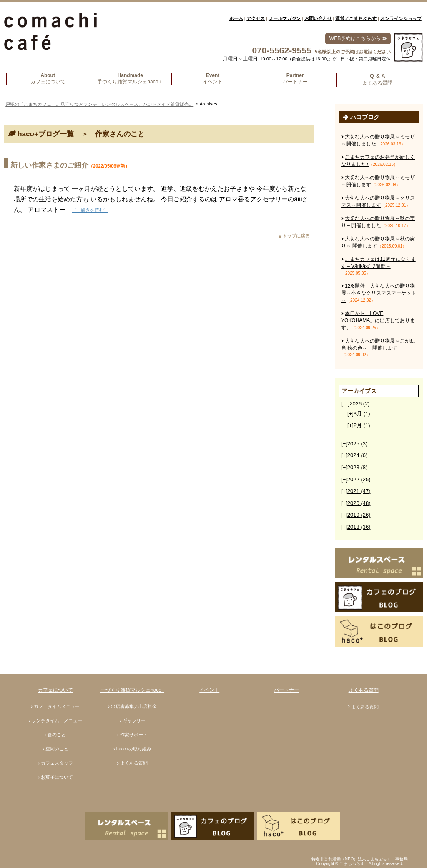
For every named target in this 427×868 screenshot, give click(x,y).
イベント (209, 690)
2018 (359, 527)
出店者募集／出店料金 (134, 706)
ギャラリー (134, 720)
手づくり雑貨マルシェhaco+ (132, 690)
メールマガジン (285, 18)
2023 (357, 467)
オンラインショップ (401, 18)
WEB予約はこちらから (358, 38)
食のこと (57, 735)
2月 (362, 425)
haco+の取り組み (134, 749)
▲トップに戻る (294, 236)
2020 (359, 503)
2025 (357, 444)
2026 (359, 404)
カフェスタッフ (57, 763)
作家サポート (134, 735)
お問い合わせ (318, 18)
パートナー (286, 690)
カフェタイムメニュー (57, 706)
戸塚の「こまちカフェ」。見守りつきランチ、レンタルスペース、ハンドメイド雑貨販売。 (99, 104)
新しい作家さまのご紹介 (49, 165)
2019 (359, 515)
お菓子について (57, 777)
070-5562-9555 (281, 50)
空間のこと (57, 749)
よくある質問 (134, 763)
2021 (359, 491)
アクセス (256, 18)
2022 (359, 479)
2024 (357, 455)
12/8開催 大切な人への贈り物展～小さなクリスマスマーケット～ (379, 293)
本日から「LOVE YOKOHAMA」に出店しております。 (378, 320)
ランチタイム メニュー (57, 720)
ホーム (236, 18)
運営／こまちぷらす (356, 18)
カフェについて (55, 690)
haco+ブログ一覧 (46, 134)
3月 (362, 414)
